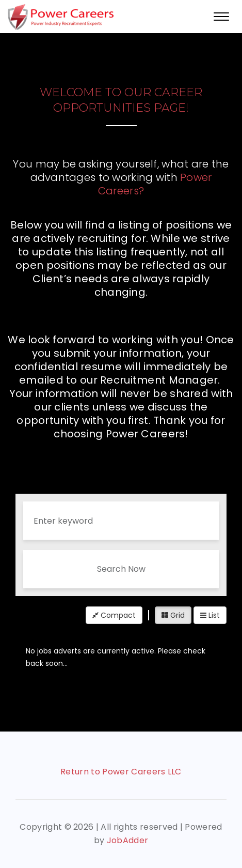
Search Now (121, 569)
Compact (114, 615)
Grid (173, 615)
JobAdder (128, 840)
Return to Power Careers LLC (121, 772)
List (210, 615)
